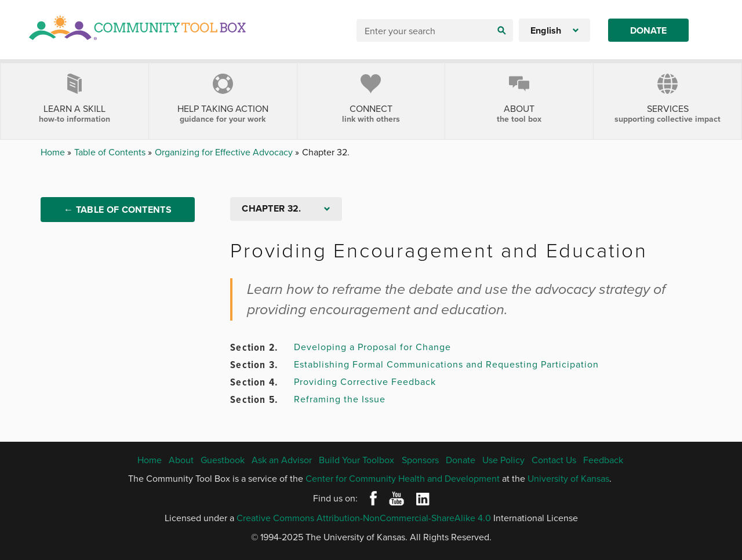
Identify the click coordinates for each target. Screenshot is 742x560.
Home (54, 152)
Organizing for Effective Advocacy (225, 152)
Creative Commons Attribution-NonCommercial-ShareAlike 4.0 (364, 518)
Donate (648, 30)
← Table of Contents (118, 210)
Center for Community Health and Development (403, 478)
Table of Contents (111, 152)
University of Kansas (568, 478)
